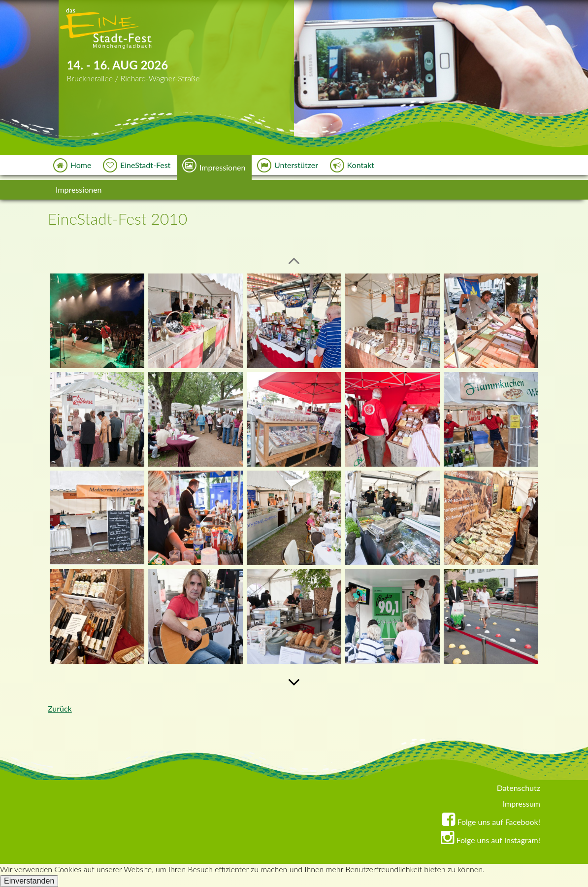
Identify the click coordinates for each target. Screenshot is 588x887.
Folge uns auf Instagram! (490, 840)
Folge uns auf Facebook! (491, 822)
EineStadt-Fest (137, 165)
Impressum (522, 803)
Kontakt (353, 165)
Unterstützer (288, 165)
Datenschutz (519, 788)
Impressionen (214, 166)
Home (73, 165)
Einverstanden (29, 881)
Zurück (60, 708)
